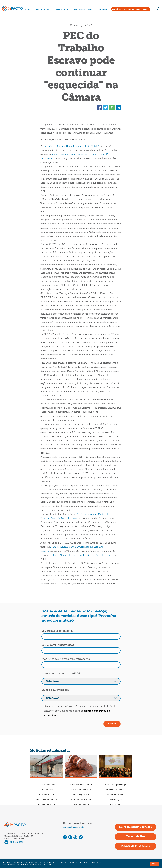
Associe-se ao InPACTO (85, 10)
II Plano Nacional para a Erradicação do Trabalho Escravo (82, 555)
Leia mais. (47, 865)
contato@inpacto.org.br (74, 827)
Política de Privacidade (135, 846)
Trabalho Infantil (62, 10)
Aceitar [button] (154, 864)
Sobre (27, 10)
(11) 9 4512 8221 (14, 842)
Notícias (103, 10)
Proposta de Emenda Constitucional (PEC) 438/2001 (71, 146)
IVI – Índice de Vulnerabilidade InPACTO (131, 10)
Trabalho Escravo (42, 10)
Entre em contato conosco (135, 827)
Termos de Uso (135, 837)
